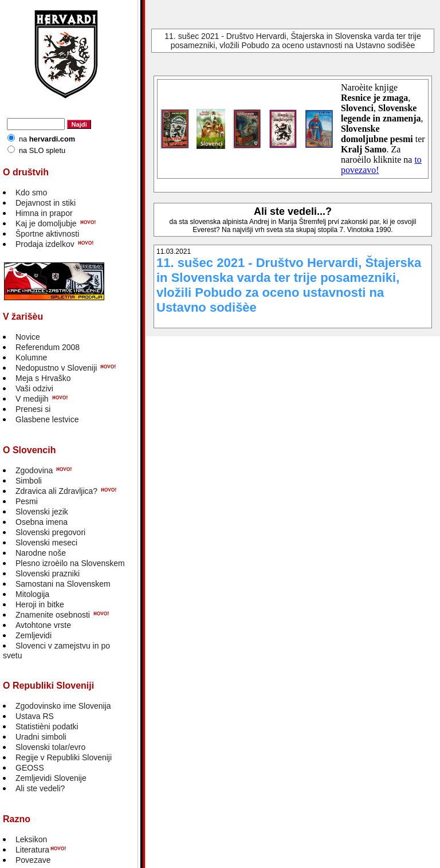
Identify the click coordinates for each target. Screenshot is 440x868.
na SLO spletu (42, 150)
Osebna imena (42, 522)
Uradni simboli (41, 737)
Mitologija (32, 594)
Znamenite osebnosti (53, 615)
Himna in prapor (44, 213)
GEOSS (30, 768)
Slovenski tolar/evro (50, 747)
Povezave (33, 860)
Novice (28, 337)
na (47, 139)
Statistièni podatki (47, 726)
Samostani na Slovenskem (63, 584)
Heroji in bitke (40, 604)
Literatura (32, 850)
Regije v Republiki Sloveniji (64, 757)
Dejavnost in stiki (46, 203)
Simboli (29, 481)
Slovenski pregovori (50, 532)
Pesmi (27, 501)
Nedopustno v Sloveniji (56, 368)
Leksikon (31, 839)
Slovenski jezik (42, 512)
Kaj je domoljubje (46, 223)
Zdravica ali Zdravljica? (56, 491)
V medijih (32, 399)
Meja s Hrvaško (43, 378)
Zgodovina (34, 470)
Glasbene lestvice (47, 419)
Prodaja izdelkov (45, 244)
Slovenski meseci (46, 543)
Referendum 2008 (48, 347)
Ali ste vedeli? (40, 788)
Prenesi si (33, 409)
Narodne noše (41, 553)
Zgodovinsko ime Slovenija (63, 706)
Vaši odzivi (34, 388)
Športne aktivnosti (47, 234)
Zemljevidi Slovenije (51, 778)
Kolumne (31, 358)
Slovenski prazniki (48, 574)
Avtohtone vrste (43, 625)
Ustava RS (35, 716)
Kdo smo (31, 193)
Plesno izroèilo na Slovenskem (70, 563)
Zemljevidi (34, 635)
